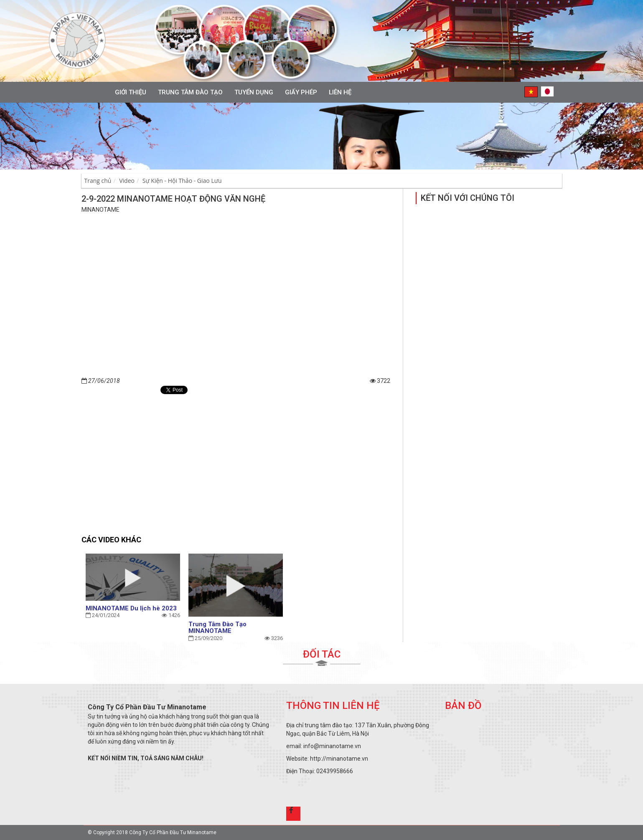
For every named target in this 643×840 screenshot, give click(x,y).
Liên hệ (340, 92)
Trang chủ (98, 181)
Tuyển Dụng (254, 92)
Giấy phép (301, 92)
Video (127, 181)
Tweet (176, 390)
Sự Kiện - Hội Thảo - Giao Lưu (182, 181)
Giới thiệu (131, 92)
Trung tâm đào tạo (190, 92)
